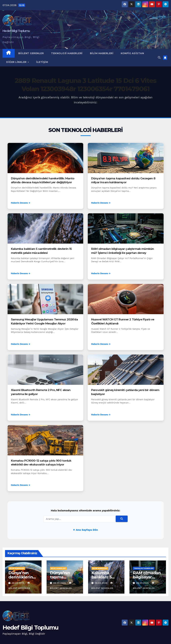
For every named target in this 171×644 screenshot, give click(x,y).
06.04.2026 (18, 583)
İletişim (42, 62)
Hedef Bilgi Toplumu (16, 31)
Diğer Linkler (17, 62)
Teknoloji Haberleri (67, 53)
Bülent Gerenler (31, 53)
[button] (159, 58)
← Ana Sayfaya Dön (85, 530)
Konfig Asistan (132, 53)
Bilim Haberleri (102, 53)
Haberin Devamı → (21, 203)
